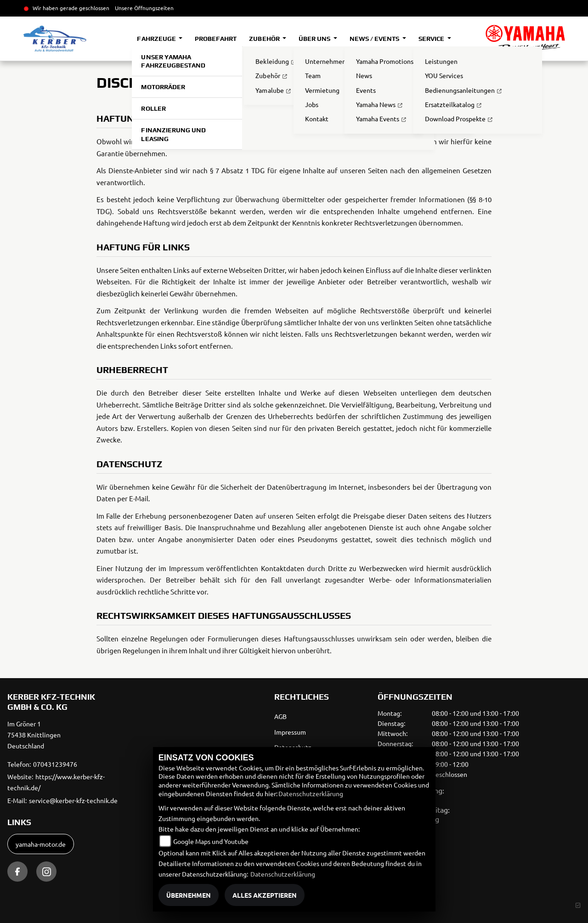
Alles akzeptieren (265, 895)
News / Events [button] (375, 39)
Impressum (290, 732)
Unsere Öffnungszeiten (144, 8)
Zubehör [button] (265, 39)
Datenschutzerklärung (311, 793)
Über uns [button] (315, 39)
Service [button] (432, 39)
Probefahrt (216, 39)
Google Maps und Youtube (211, 841)
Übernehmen (189, 895)
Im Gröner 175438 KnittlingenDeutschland (34, 735)
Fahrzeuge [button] (157, 39)
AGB (280, 716)
